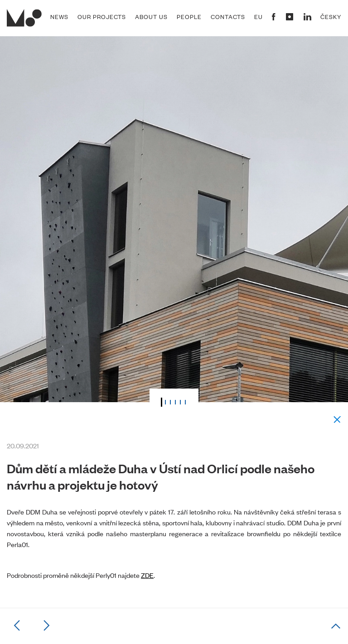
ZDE (147, 575)
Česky (331, 17)
